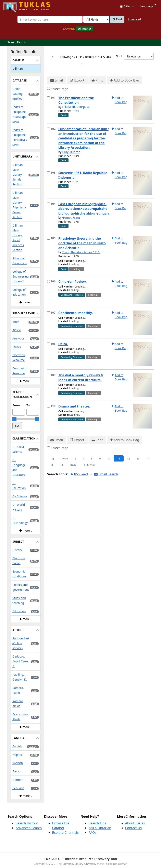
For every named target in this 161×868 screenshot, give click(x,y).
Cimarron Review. (72, 282)
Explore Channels (65, 833)
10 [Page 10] (109, 458)
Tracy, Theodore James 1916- (81, 252)
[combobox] (50, 19)
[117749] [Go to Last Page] (90, 465)
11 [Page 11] (119, 458)
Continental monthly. (76, 313)
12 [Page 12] (128, 458)
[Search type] (96, 19)
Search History (27, 823)
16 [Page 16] (62, 465)
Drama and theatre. (74, 406)
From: (16, 405)
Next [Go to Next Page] (74, 465)
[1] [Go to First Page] (52, 458)
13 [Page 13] (138, 458)
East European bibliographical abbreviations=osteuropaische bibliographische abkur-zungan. (84, 209)
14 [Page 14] (148, 458)
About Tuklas (135, 823)
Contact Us (133, 828)
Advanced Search (29, 828)
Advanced (134, 19)
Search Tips (97, 823)
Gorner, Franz (71, 218)
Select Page (60, 89)
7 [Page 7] (83, 458)
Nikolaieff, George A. (76, 107)
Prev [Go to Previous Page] (64, 458)
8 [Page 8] (92, 458)
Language (148, 6)
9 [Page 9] (100, 458)
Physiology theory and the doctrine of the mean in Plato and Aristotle (82, 243)
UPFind (13, 5)
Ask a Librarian (100, 828)
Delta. (63, 344)
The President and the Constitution (76, 100)
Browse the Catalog (61, 826)
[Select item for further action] (48, 98)
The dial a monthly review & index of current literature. (81, 377)
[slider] (14, 419)
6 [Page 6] (75, 458)
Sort (119, 56)
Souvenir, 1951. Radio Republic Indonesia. (83, 175)
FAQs (92, 833)
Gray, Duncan (71, 152)
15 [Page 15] (52, 465)
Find (117, 19)
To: (28, 405)
